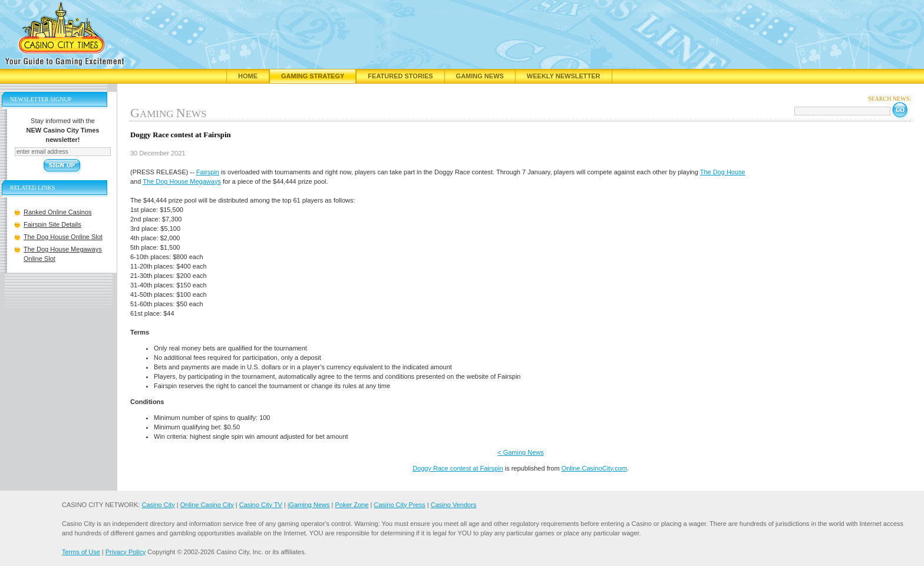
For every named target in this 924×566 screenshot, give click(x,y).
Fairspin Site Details (52, 224)
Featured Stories (400, 76)
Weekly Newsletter (564, 76)
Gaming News (480, 76)
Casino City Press (399, 505)
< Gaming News (521, 452)
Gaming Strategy (313, 76)
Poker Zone (352, 505)
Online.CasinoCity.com (594, 468)
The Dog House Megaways (182, 181)
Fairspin (208, 172)
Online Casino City (207, 505)
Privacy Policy (126, 552)
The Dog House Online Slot (63, 237)
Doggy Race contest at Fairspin (458, 468)
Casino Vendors (454, 505)
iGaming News (309, 505)
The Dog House (723, 172)
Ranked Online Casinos (58, 212)
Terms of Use (81, 552)
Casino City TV (261, 505)
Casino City (158, 505)
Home (248, 76)
